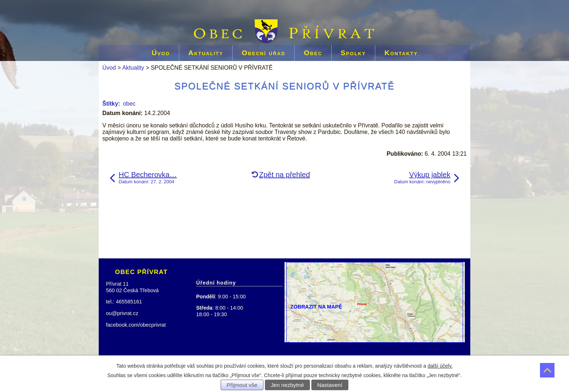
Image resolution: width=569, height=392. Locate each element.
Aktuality (206, 53)
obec (129, 104)
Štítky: (111, 104)
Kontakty (401, 53)
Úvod (161, 53)
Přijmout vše (242, 385)
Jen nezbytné (287, 385)
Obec (313, 53)
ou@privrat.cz (122, 313)
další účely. (440, 366)
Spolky (353, 53)
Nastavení (330, 385)
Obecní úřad (263, 53)
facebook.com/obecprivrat (136, 325)
